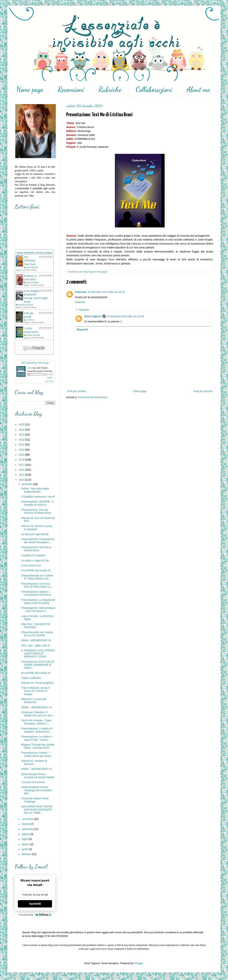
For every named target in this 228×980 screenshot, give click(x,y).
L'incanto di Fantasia (33, 782)
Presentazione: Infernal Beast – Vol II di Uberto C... (38, 610)
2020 (22, 450)
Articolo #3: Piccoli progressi (37, 683)
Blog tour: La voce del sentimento (34, 701)
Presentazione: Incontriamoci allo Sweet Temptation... (38, 541)
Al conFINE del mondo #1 (36, 673)
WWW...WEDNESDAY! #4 (36, 640)
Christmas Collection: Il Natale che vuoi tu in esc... (38, 714)
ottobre (26, 824)
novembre (28, 819)
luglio (25, 839)
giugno (26, 844)
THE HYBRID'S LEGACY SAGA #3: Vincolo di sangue (36, 691)
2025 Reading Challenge (35, 363)
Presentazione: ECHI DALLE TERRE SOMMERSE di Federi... (38, 665)
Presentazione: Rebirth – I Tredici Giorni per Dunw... (37, 754)
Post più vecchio (203, 391)
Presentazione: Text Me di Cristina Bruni (36, 549)
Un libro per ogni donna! (35, 534)
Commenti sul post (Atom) (92, 397)
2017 (22, 465)
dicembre (27, 484)
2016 (22, 470)
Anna (30, 368)
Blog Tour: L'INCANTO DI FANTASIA (36, 626)
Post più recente (76, 391)
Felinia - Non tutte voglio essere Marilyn (35, 490)
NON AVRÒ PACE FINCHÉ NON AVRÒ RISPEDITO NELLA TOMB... (37, 810)
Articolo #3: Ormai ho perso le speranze (37, 528)
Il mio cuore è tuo (31, 565)
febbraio (27, 854)
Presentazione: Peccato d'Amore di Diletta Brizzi (36, 511)
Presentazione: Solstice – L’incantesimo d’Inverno (36, 593)
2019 (22, 455)
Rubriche (110, 89)
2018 (22, 460)
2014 (22, 480)
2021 (22, 445)
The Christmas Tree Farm (30, 261)
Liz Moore (30, 320)
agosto (26, 834)
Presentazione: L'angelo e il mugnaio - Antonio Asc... (37, 730)
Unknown (81, 292)
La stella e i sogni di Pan (35, 560)
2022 (22, 440)
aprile (25, 849)
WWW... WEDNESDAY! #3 (36, 707)
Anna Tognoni (93, 316)
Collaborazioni (154, 89)
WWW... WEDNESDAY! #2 (36, 769)
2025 (22, 424)
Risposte (84, 310)
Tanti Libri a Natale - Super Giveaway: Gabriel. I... (36, 722)
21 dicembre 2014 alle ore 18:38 (125, 316)
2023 (22, 435)
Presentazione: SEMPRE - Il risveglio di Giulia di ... (37, 503)
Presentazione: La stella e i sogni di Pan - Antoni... (37, 738)
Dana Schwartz (32, 283)
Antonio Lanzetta (33, 335)
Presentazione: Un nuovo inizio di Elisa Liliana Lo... (37, 585)
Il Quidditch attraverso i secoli (38, 497)
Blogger (139, 963)
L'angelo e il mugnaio (33, 555)
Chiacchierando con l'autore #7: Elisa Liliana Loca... (37, 577)
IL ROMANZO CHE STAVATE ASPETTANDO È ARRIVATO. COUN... (38, 654)
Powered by (35, 915)
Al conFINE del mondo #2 (36, 570)
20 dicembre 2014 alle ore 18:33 (106, 292)
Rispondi (80, 302)
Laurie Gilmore (32, 267)
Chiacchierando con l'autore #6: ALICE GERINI (37, 634)
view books (49, 381)
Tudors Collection (31, 678)
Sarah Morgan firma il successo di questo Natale (38, 776)
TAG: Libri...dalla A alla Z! (36, 645)
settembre (28, 829)
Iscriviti (35, 904)
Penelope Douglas (26, 305)
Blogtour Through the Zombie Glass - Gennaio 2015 (38, 746)
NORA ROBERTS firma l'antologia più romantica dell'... (36, 790)
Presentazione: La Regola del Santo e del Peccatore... (38, 601)
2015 (22, 475)
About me (198, 89)
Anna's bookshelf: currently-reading (34, 253)
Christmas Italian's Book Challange (35, 800)
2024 (22, 430)
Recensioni (71, 89)
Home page (30, 89)
